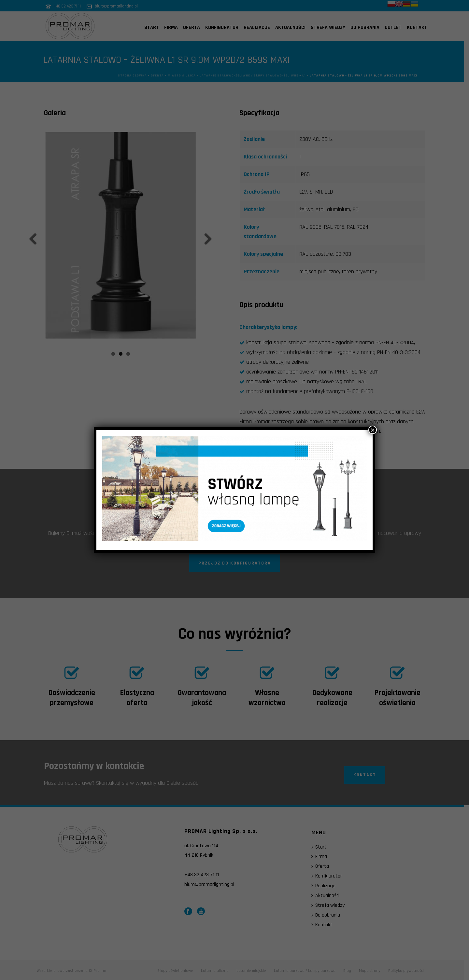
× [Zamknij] (373, 430)
